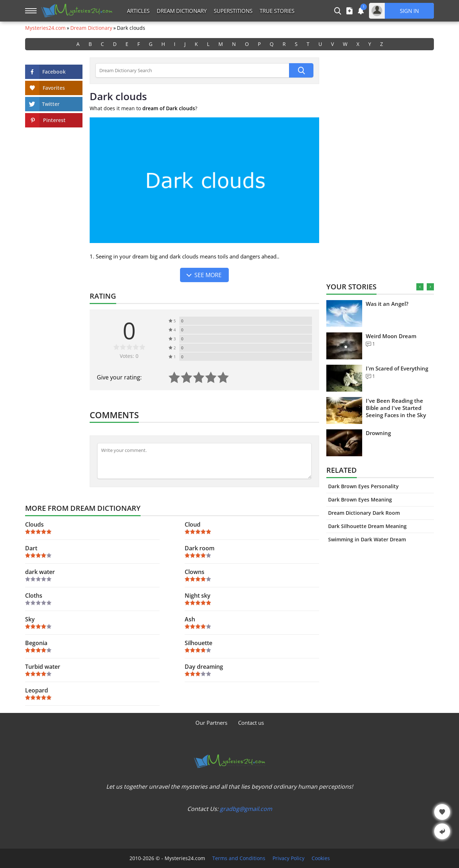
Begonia (36, 643)
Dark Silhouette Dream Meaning (367, 526)
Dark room (200, 548)
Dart (31, 548)
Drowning (378, 433)
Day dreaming (204, 667)
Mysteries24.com (45, 28)
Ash (190, 619)
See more (208, 275)
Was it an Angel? (387, 304)
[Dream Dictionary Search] (192, 70)
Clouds (34, 524)
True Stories (277, 11)
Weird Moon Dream (391, 336)
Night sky (198, 596)
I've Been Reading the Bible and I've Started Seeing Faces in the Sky (396, 408)
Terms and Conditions (239, 858)
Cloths (34, 596)
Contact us (251, 723)
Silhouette (198, 643)
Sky (30, 619)
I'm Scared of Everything (397, 368)
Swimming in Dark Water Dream (367, 539)
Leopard (37, 690)
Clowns (195, 572)
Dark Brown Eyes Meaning (360, 500)
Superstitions (233, 11)
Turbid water (43, 667)
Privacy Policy (288, 858)
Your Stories (351, 287)
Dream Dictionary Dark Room (364, 513)
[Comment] (204, 461)
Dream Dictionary (182, 11)
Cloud (193, 524)
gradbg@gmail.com (246, 809)
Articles (138, 11)
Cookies (321, 858)
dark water (40, 572)
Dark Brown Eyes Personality (363, 486)
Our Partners (211, 723)
